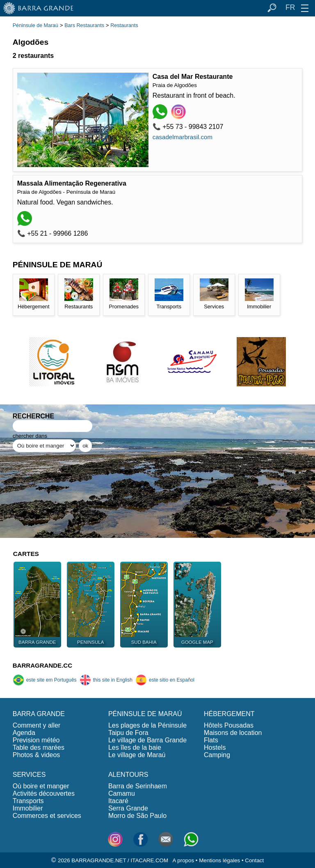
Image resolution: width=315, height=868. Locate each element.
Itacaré (118, 801)
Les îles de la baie (135, 747)
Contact (254, 860)
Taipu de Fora (128, 733)
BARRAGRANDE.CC (42, 665)
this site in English (106, 680)
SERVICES (29, 775)
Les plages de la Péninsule (147, 725)
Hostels (215, 747)
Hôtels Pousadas (229, 725)
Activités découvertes (44, 793)
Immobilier (28, 808)
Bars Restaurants (84, 25)
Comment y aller (37, 725)
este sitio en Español (165, 680)
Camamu (122, 793)
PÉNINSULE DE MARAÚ (145, 714)
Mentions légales (219, 860)
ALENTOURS (128, 775)
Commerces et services (47, 816)
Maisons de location (233, 733)
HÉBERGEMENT (229, 714)
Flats (211, 740)
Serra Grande (128, 808)
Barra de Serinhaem (138, 786)
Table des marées (39, 747)
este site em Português (45, 680)
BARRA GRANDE (39, 714)
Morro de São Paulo (137, 816)
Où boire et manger (41, 786)
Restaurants (124, 25)
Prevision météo (36, 740)
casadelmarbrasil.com (183, 137)
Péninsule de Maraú (35, 25)
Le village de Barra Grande (147, 740)
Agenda (24, 733)
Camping (217, 755)
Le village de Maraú (137, 755)
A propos (183, 860)
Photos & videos (37, 755)
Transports (28, 801)
